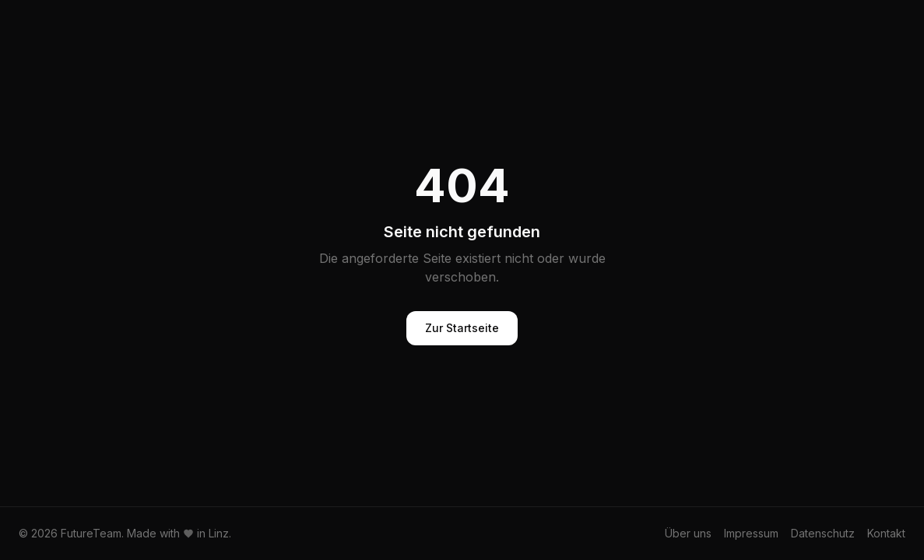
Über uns (688, 533)
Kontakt (886, 533)
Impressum (751, 533)
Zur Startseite (462, 328)
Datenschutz (823, 533)
